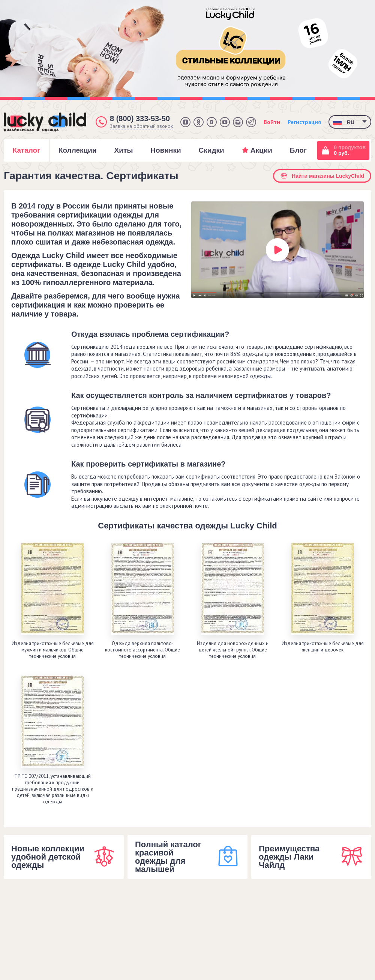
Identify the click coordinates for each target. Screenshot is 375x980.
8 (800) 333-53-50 (140, 119)
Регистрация (304, 122)
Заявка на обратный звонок (141, 126)
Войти (272, 122)
